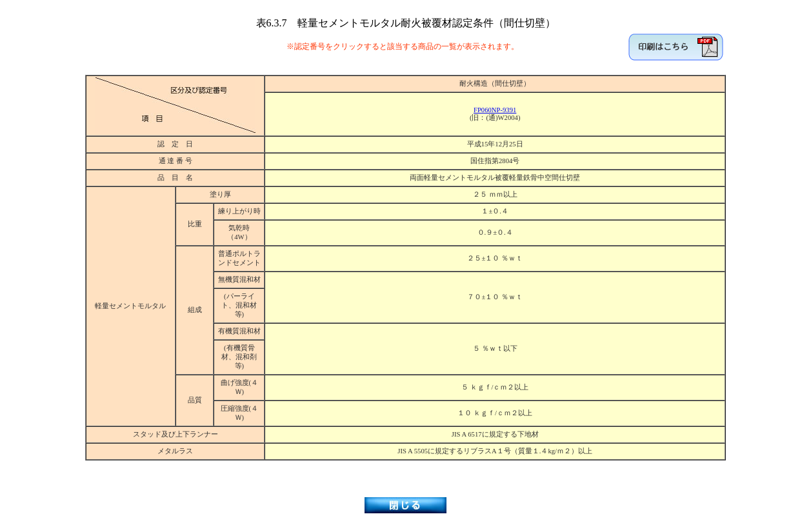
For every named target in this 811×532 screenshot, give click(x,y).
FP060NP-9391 (495, 110)
